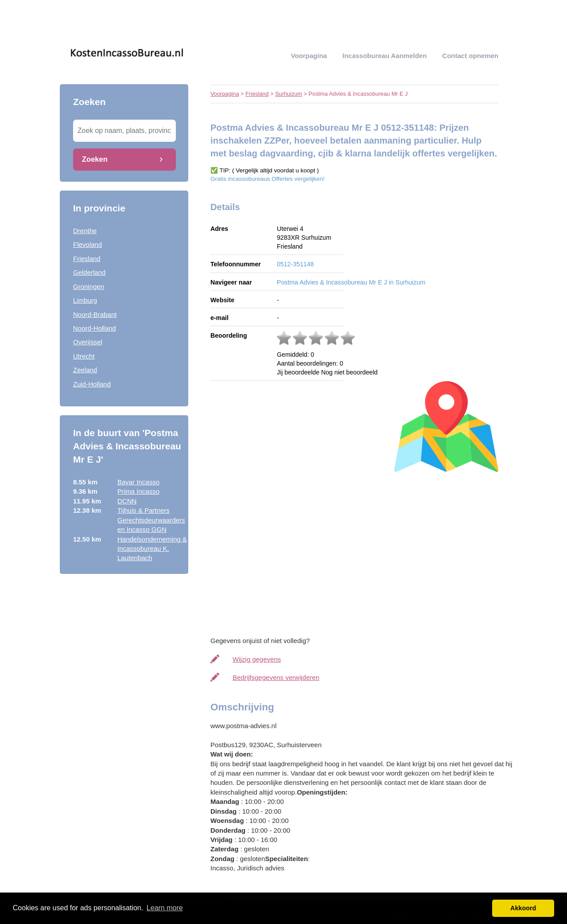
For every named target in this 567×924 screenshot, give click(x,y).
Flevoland (87, 244)
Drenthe (85, 231)
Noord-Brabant (95, 314)
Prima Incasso (138, 491)
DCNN (127, 501)
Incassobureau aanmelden (384, 56)
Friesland (87, 259)
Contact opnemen (470, 56)
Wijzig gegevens (257, 659)
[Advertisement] (363, 552)
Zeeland (85, 370)
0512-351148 (295, 264)
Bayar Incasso (138, 482)
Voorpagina (309, 56)
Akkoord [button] (523, 908)
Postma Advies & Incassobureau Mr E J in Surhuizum (351, 282)
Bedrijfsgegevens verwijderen (276, 677)
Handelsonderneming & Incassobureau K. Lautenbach (152, 549)
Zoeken (95, 159)
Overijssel (88, 342)
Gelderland (89, 272)
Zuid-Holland (92, 384)
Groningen (89, 287)
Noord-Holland (95, 328)
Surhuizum (289, 94)
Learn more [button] (165, 908)
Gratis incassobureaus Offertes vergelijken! (268, 179)
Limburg (85, 300)
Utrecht (84, 356)
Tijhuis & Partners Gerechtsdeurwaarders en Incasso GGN (151, 520)
